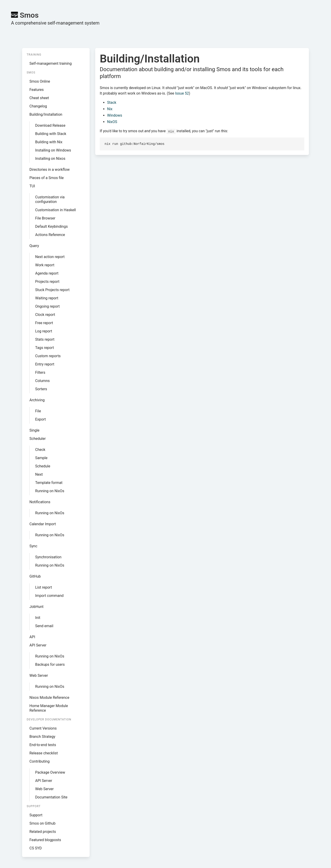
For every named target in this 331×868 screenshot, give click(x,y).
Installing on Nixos (50, 159)
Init (38, 618)
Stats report (45, 339)
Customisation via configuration (50, 199)
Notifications (40, 502)
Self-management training (51, 63)
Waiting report (47, 298)
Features (37, 90)
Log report (44, 331)
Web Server (39, 676)
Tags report (45, 348)
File (38, 411)
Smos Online (40, 81)
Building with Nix (49, 142)
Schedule (43, 466)
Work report (45, 265)
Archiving (37, 400)
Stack (112, 103)
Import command (49, 596)
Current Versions (43, 728)
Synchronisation (48, 557)
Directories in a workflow (50, 170)
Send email (44, 626)
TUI (32, 186)
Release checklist (44, 753)
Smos (25, 15)
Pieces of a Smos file (47, 178)
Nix (110, 109)
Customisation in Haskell (56, 210)
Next (39, 474)
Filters (40, 372)
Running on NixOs (50, 491)
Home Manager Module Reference (49, 708)
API (32, 637)
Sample (41, 458)
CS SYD (36, 848)
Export (40, 419)
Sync (33, 546)
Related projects (43, 832)
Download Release (50, 125)
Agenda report (47, 273)
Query (34, 246)
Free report (44, 323)
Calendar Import (43, 524)
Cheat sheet (39, 98)
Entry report (45, 364)
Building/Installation (46, 114)
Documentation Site (51, 797)
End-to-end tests (43, 745)
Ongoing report (47, 306)
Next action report (50, 257)
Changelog (38, 106)
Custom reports (48, 356)
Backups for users (50, 664)
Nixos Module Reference (49, 698)
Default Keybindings (51, 226)
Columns (42, 381)
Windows (115, 115)
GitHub (35, 576)
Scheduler (38, 439)
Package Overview (50, 772)
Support (36, 815)
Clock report (45, 315)
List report (44, 587)
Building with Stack (51, 134)
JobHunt (36, 607)
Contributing (40, 761)
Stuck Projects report (52, 290)
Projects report (47, 282)
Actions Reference (50, 235)
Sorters (41, 389)
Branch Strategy (42, 737)
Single (34, 430)
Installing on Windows (53, 150)
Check (40, 450)
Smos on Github (42, 823)
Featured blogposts (45, 840)
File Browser (45, 218)
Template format (49, 483)
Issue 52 (182, 93)
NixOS (112, 122)
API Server (38, 645)
